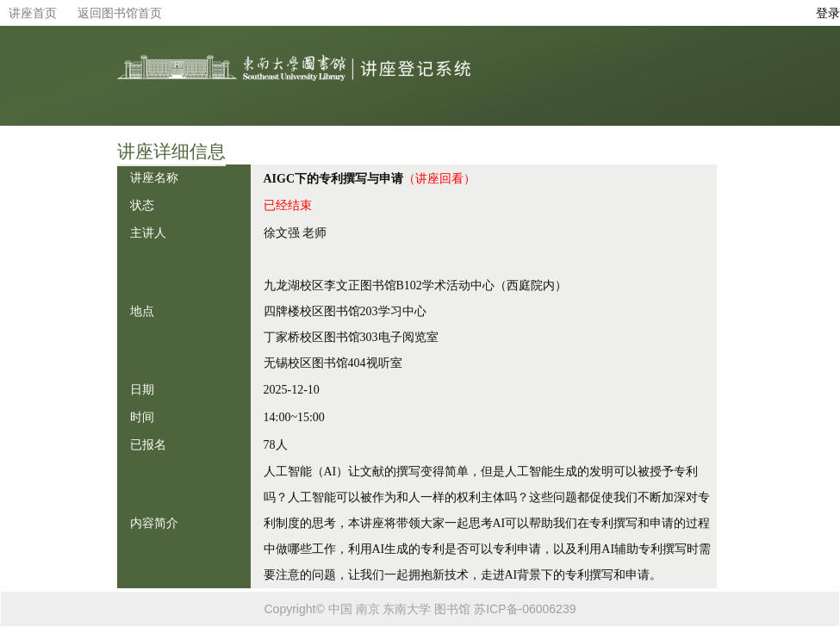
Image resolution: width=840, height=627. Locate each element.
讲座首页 (33, 13)
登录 (828, 13)
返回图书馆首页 (120, 13)
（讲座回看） (439, 178)
